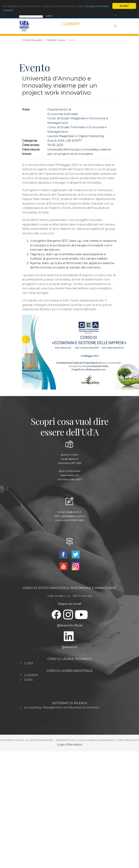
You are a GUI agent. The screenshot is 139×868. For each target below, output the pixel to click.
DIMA (28, 680)
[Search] (31, 16)
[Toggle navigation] (116, 16)
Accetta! (124, 6)
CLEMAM (31, 675)
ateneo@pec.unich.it (73, 516)
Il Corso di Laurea (32, 40)
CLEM (29, 663)
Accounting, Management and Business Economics (62, 707)
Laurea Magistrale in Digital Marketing (76, 136)
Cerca (49, 16)
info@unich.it (73, 512)
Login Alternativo (70, 744)
